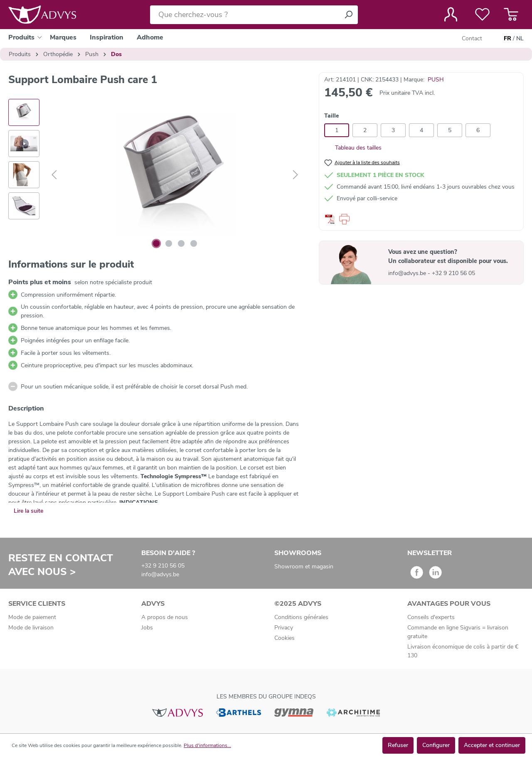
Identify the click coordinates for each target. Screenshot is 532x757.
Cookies (284, 638)
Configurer (436, 745)
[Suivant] (296, 175)
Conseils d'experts (431, 617)
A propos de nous (165, 617)
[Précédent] (54, 175)
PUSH (436, 80)
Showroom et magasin (304, 567)
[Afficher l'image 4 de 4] (194, 243)
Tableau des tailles (353, 148)
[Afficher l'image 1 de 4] (156, 243)
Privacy (284, 628)
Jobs (147, 628)
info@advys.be (408, 273)
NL (520, 39)
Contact (472, 38)
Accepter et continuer (492, 745)
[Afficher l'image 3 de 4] (181, 243)
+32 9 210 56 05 (453, 273)
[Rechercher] (348, 15)
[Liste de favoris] (482, 15)
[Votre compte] (451, 15)
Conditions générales (301, 617)
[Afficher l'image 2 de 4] (169, 243)
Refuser (398, 745)
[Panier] (511, 15)
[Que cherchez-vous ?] (245, 15)
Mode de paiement (32, 617)
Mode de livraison (31, 628)
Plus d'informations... (207, 745)
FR (507, 39)
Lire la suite (28, 511)
